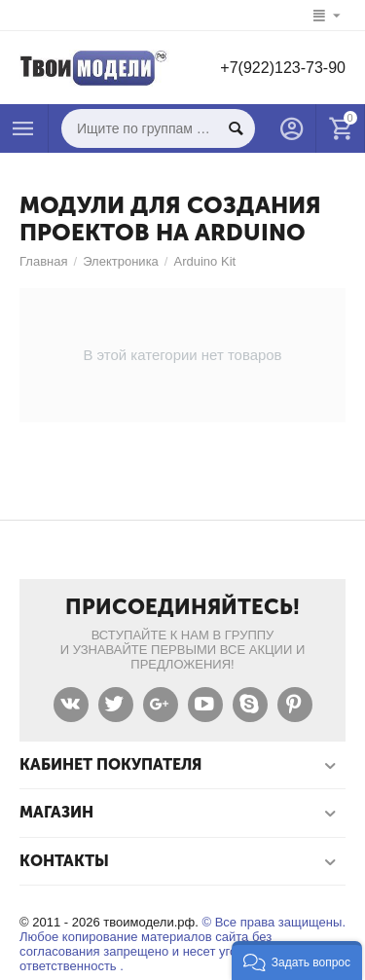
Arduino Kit (204, 261)
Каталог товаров (23, 128)
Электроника (121, 261)
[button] (297, 961)
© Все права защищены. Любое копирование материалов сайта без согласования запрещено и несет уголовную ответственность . (182, 944)
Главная (44, 261)
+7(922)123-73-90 (283, 68)
